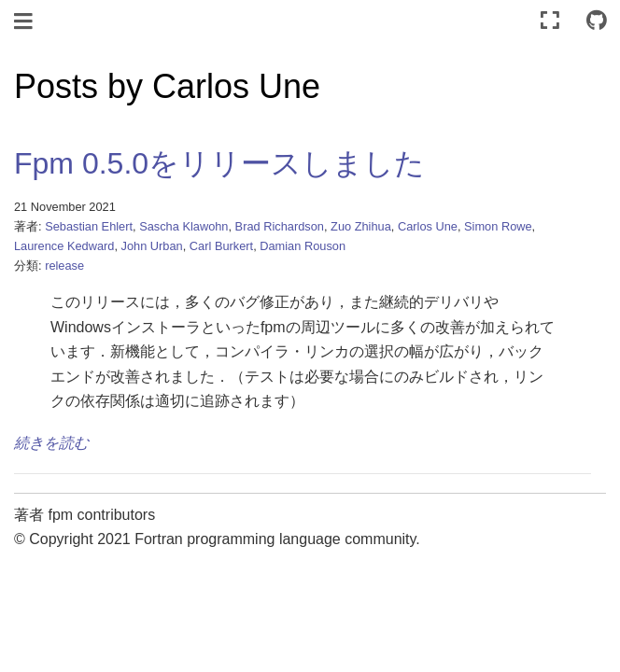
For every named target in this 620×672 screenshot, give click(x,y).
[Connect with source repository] (597, 21)
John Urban (152, 246)
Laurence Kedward (64, 246)
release (64, 266)
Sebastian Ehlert (89, 226)
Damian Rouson (303, 246)
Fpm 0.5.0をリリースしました (219, 163)
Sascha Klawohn (183, 226)
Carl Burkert (221, 246)
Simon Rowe (498, 226)
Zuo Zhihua (361, 226)
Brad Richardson (280, 226)
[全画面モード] (550, 21)
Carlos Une (428, 226)
